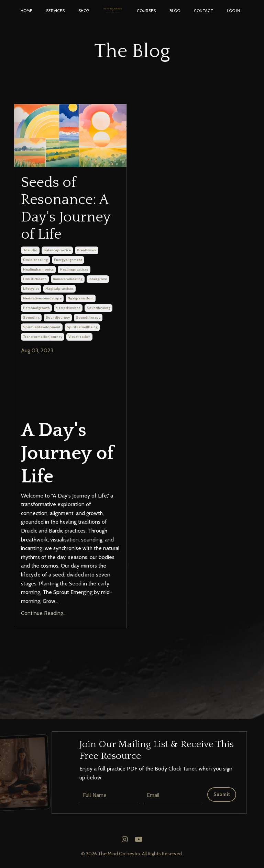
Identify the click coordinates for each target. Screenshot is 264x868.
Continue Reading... (44, 613)
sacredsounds (68, 308)
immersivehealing (68, 279)
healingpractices (74, 270)
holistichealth (35, 279)
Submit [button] (222, 795)
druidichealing (35, 260)
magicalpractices (59, 289)
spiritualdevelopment (42, 327)
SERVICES (55, 10)
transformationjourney (43, 337)
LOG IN (233, 10)
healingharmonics (38, 270)
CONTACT (203, 10)
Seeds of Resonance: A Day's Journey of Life (66, 208)
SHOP (84, 10)
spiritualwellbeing (82, 327)
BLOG (175, 10)
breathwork (87, 250)
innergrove (98, 279)
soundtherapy (88, 318)
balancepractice (57, 250)
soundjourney (58, 318)
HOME (26, 10)
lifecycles (31, 289)
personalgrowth (36, 308)
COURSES (146, 10)
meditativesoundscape (42, 299)
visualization (79, 337)
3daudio (30, 250)
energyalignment (68, 260)
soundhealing (98, 308)
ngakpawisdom (81, 299)
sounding (31, 318)
